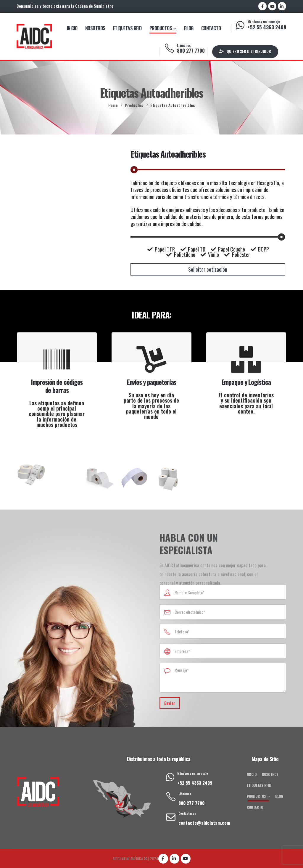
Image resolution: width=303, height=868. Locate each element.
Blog (189, 28)
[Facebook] (262, 6)
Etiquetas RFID (127, 28)
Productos (161, 28)
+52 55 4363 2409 (267, 27)
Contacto (211, 28)
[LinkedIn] (282, 6)
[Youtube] (272, 6)
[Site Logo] (34, 36)
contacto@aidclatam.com (204, 823)
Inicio (72, 28)
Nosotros (95, 28)
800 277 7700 (191, 51)
